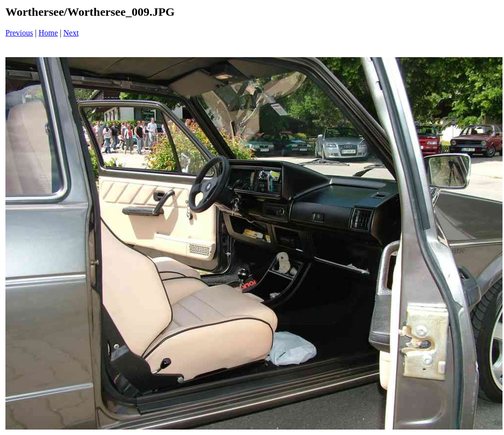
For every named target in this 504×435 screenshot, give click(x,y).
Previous (19, 33)
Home (48, 33)
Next (71, 33)
